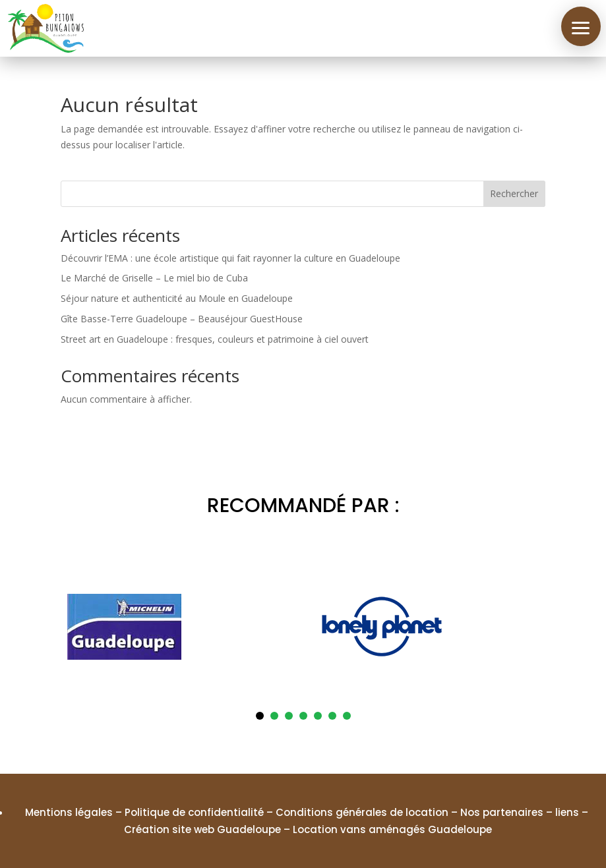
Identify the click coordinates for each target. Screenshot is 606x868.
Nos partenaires (502, 812)
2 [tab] (274, 716)
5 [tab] (318, 716)
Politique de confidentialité (194, 812)
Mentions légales (69, 812)
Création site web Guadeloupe (202, 829)
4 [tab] (303, 716)
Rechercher (514, 193)
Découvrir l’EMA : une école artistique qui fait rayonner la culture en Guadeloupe (230, 258)
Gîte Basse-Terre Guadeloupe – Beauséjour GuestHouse (182, 319)
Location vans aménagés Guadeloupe (392, 829)
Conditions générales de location (362, 812)
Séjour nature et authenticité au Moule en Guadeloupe (177, 298)
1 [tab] (260, 716)
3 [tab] (289, 716)
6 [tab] (332, 716)
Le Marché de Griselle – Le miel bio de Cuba (154, 278)
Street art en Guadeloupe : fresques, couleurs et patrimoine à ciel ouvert (215, 339)
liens (567, 812)
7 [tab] (347, 716)
